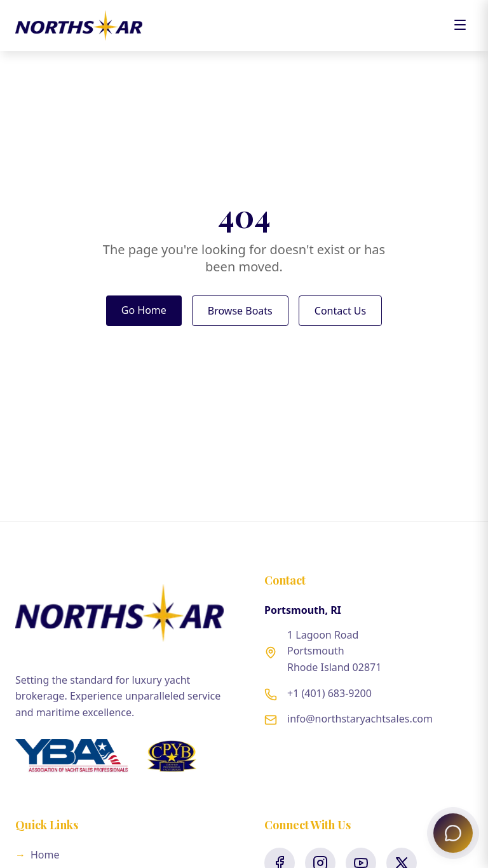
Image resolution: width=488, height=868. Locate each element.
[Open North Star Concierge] (453, 833)
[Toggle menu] (460, 26)
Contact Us (340, 311)
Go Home (144, 310)
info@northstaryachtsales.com (360, 719)
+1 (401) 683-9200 (329, 693)
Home (37, 855)
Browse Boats (240, 311)
